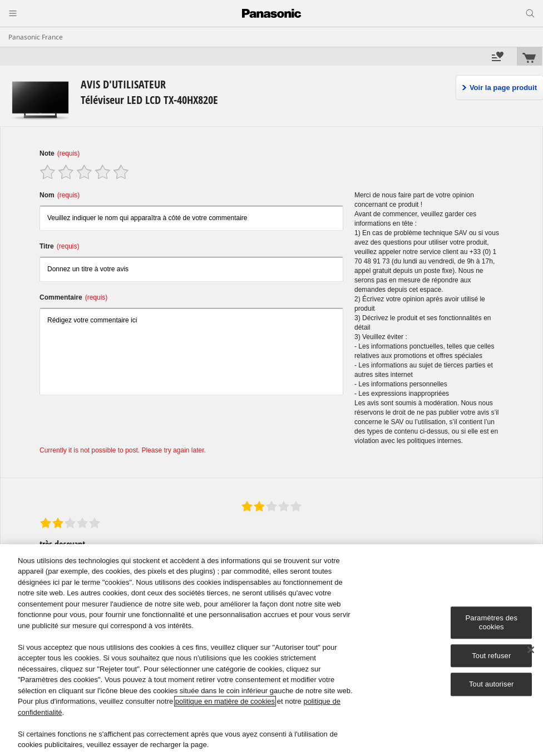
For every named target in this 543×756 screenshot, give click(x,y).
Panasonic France (36, 37)
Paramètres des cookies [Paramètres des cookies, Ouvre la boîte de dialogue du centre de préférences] (491, 623)
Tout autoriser (492, 684)
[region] (271, 650)
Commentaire (73, 297)
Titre (59, 246)
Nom (60, 195)
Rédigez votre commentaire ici (191, 352)
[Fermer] (531, 650)
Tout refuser (491, 656)
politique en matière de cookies (225, 701)
